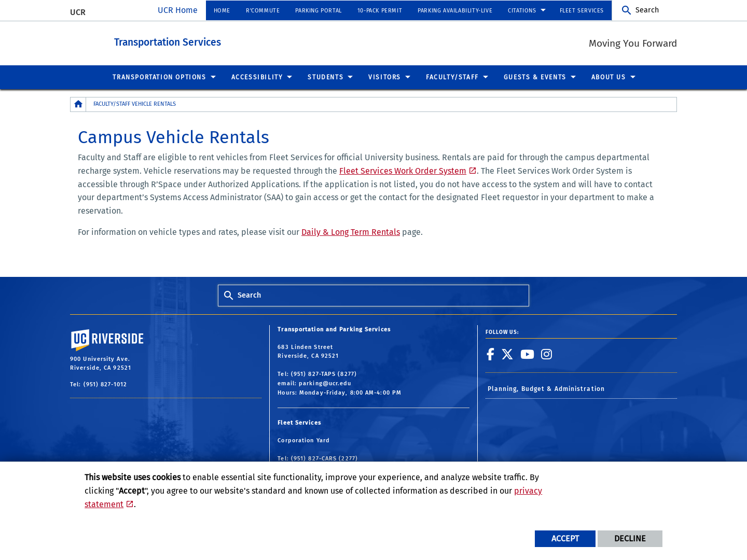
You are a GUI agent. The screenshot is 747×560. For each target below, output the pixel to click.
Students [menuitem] (326, 77)
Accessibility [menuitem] (257, 77)
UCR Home (178, 10)
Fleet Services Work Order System (403, 170)
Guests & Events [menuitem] (535, 77)
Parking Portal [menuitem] (318, 11)
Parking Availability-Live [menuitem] (455, 11)
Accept (565, 538)
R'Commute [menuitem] (263, 11)
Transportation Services (225, 41)
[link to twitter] (508, 354)
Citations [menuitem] (522, 11)
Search (647, 10)
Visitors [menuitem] (385, 77)
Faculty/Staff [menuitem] (452, 77)
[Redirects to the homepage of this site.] (78, 104)
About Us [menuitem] (609, 77)
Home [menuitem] (222, 11)
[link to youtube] (528, 354)
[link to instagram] (547, 354)
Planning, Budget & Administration (546, 388)
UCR (78, 12)
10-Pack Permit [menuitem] (380, 11)
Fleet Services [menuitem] (582, 11)
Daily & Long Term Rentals (351, 232)
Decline (630, 538)
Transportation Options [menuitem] (159, 77)
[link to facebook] (491, 354)
